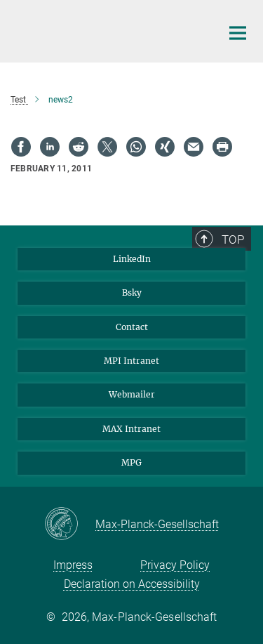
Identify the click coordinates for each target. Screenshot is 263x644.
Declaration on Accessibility (132, 584)
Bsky (132, 293)
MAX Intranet (131, 429)
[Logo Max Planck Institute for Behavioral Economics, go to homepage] (105, 29)
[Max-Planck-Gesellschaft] (70, 525)
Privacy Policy (175, 565)
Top (233, 239)
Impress (73, 565)
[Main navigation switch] (238, 33)
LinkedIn (132, 259)
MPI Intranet (131, 361)
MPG (131, 462)
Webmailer (132, 394)
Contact (132, 327)
